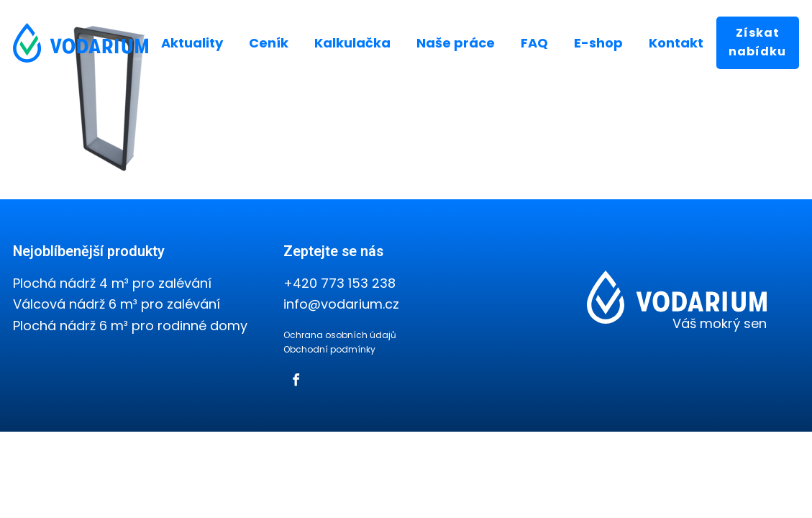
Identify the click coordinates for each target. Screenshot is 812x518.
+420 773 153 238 (339, 283)
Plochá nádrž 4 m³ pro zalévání (112, 283)
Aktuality (192, 43)
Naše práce (456, 43)
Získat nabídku (757, 42)
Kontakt (676, 43)
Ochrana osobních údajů (340, 335)
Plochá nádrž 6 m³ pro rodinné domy (130, 326)
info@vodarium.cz (341, 304)
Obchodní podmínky (329, 349)
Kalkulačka (352, 43)
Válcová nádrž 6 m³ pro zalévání (117, 304)
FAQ (534, 43)
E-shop (598, 43)
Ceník (269, 43)
